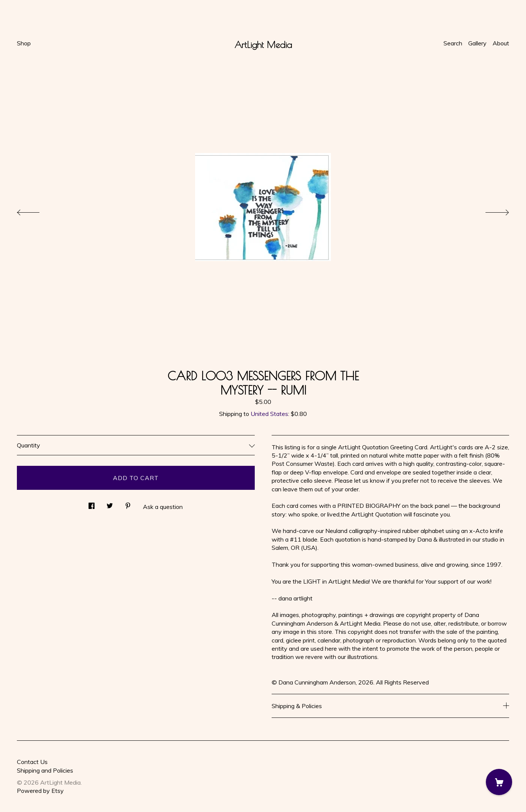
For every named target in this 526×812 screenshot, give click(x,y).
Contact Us (32, 762)
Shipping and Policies (45, 770)
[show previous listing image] (36, 210)
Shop (24, 43)
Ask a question (163, 507)
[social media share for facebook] (92, 504)
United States (269, 414)
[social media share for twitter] (110, 504)
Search (453, 43)
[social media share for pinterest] (128, 504)
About (501, 43)
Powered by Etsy (40, 791)
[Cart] (499, 782)
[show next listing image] (490, 210)
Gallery (477, 43)
